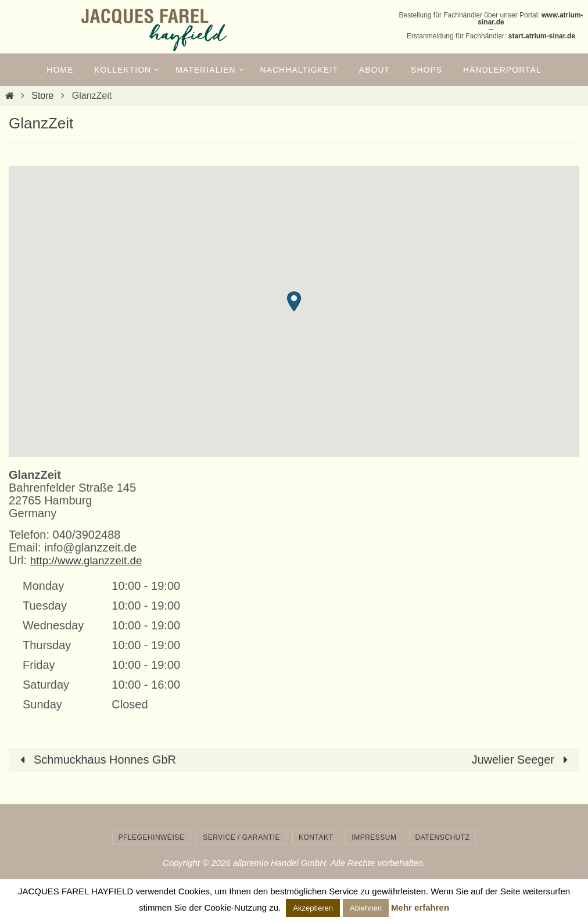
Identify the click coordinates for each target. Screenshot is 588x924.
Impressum (374, 837)
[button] (294, 301)
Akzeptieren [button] (313, 908)
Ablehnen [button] (366, 908)
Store (42, 96)
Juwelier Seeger (522, 760)
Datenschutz (443, 837)
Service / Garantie (241, 837)
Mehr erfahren (420, 907)
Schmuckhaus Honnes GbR (96, 760)
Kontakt (316, 837)
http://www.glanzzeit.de (90, 560)
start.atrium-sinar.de (542, 36)
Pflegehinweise (152, 837)
